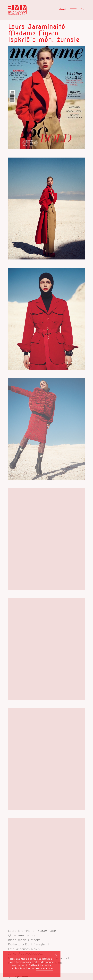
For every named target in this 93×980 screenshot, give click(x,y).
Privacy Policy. (44, 969)
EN (83, 9)
